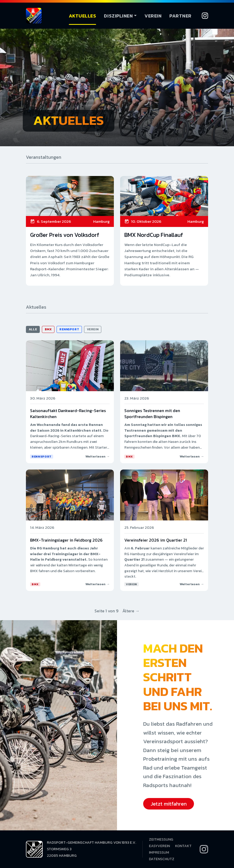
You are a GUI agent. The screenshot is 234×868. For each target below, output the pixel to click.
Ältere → (131, 611)
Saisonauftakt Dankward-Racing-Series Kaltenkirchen (68, 413)
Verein (153, 16)
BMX (48, 329)
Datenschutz (162, 859)
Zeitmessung (161, 839)
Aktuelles (83, 16)
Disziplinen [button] (118, 16)
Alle (33, 329)
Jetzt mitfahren (169, 804)
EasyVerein (159, 846)
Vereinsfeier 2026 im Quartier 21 (156, 540)
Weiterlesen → (97, 456)
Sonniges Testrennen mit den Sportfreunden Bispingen (152, 413)
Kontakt (183, 846)
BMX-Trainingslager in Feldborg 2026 (66, 540)
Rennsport (69, 329)
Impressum (159, 852)
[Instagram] (205, 16)
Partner (180, 16)
